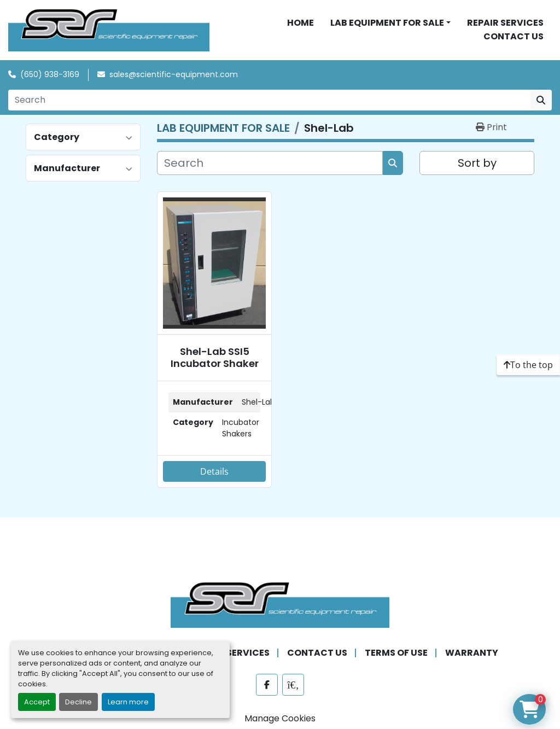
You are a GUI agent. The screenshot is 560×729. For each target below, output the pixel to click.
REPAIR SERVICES (505, 23)
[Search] (269, 101)
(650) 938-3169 (50, 75)
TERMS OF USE (396, 654)
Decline (78, 702)
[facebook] (267, 686)
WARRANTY (472, 654)
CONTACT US (514, 37)
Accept (37, 702)
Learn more (128, 702)
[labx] (293, 686)
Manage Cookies (280, 720)
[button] (390, 24)
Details (214, 473)
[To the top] (528, 365)
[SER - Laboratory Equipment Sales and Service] (280, 606)
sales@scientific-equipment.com (174, 75)
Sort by (477, 164)
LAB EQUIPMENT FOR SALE (387, 23)
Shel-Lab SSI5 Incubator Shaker (215, 358)
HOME (301, 23)
